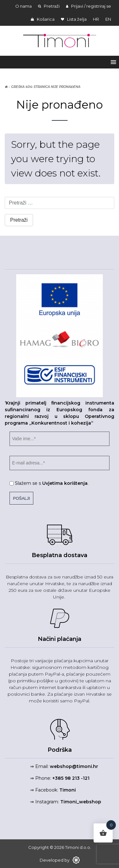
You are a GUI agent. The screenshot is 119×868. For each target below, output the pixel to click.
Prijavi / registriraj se (89, 6)
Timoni (68, 790)
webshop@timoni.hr (74, 766)
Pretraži (49, 6)
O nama (23, 6)
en (108, 19)
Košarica (43, 19)
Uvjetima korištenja (65, 483)
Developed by (60, 860)
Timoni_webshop (81, 802)
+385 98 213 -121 (71, 778)
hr (96, 19)
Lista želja (74, 19)
